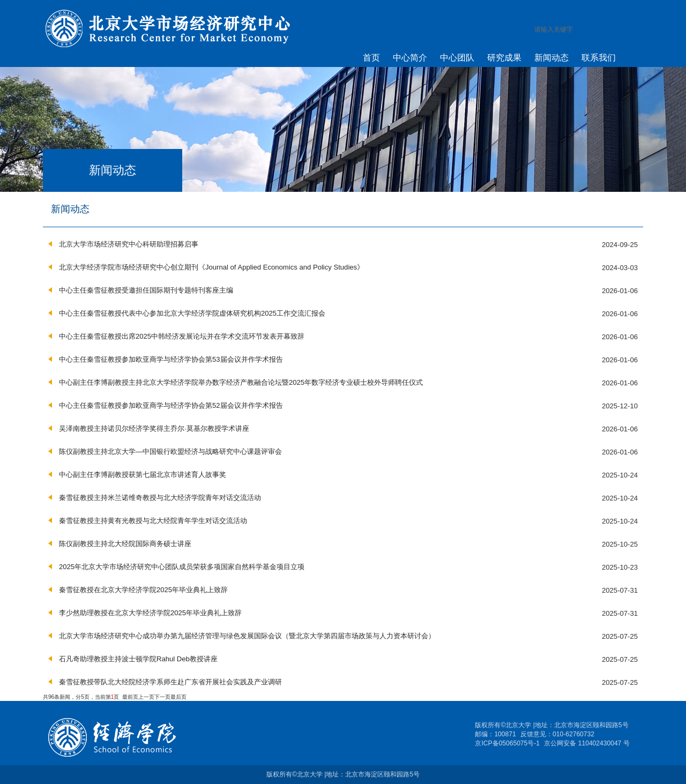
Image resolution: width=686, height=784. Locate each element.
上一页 (146, 697)
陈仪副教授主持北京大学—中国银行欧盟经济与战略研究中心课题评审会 (170, 451)
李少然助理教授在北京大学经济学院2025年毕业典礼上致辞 (150, 613)
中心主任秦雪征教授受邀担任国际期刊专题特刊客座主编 (146, 290)
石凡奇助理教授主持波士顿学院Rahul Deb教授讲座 (138, 659)
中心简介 (410, 57)
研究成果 (504, 57)
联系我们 (599, 57)
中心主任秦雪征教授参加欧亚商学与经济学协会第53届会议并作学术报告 (171, 359)
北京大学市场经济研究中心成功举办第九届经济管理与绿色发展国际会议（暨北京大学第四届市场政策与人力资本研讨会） (247, 636)
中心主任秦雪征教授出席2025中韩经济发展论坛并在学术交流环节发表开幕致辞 (182, 336)
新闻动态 (551, 57)
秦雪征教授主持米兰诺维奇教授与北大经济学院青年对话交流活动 (160, 498)
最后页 (178, 697)
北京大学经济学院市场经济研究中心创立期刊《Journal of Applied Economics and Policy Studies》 (211, 267)
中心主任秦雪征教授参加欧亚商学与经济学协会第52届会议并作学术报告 (171, 405)
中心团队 (457, 57)
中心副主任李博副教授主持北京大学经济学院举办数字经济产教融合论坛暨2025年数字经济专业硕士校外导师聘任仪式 (241, 382)
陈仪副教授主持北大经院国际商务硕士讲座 (125, 544)
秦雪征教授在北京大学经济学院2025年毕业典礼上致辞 (143, 590)
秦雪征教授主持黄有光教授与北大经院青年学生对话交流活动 (153, 521)
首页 (371, 57)
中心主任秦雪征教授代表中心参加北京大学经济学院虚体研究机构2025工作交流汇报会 (192, 313)
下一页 (162, 697)
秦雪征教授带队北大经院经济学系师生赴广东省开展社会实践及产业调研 (170, 682)
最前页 (130, 697)
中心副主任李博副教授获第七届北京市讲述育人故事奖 (143, 475)
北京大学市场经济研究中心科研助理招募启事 (129, 244)
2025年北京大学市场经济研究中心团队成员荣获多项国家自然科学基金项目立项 (182, 567)
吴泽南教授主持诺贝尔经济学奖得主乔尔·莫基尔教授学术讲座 (154, 428)
